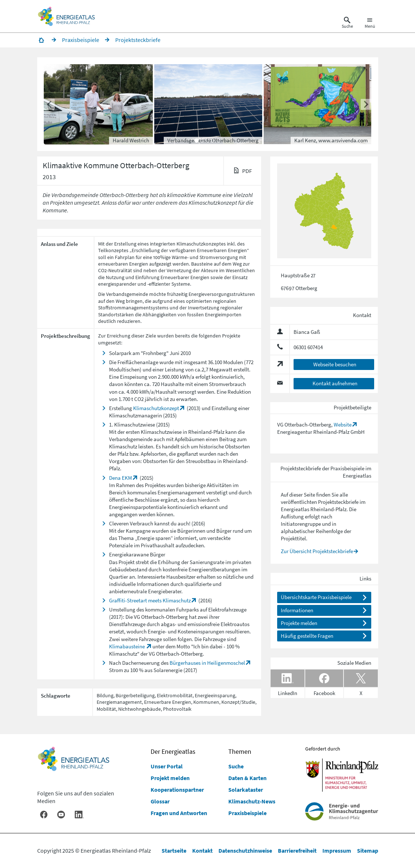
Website (343, 425)
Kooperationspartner (177, 790)
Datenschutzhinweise (245, 850)
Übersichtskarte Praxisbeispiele (316, 597)
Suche (236, 766)
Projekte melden (299, 623)
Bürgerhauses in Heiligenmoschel (207, 663)
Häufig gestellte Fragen (307, 636)
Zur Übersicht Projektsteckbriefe (317, 551)
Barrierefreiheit (297, 850)
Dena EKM (121, 478)
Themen (240, 751)
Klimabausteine (127, 646)
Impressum (337, 850)
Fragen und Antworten (179, 813)
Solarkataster (246, 790)
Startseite (174, 850)
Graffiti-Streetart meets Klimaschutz (150, 600)
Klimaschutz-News (252, 801)
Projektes (155, 485)
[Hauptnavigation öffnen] (370, 23)
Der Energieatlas (173, 751)
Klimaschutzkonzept (156, 408)
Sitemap (368, 850)
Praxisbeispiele (247, 813)
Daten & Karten (247, 778)
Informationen (297, 610)
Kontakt (202, 850)
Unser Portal (167, 766)
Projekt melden (170, 778)
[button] (209, 104)
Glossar (160, 801)
